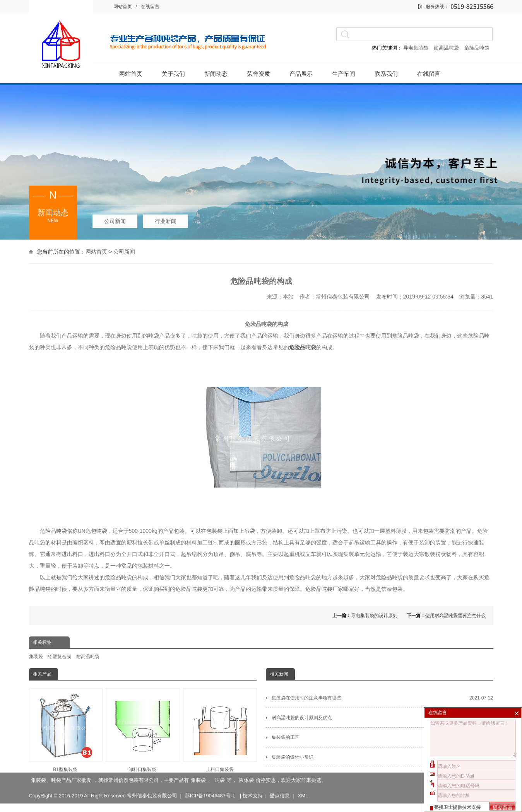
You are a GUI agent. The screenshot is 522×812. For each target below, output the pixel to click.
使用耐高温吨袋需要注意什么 (455, 616)
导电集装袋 (416, 48)
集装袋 (36, 657)
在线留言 (150, 7)
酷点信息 (280, 786)
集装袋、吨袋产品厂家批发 (61, 770)
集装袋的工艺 (383, 737)
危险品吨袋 (477, 48)
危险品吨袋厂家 (324, 589)
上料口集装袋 (220, 730)
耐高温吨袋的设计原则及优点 (383, 718)
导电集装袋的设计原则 (374, 616)
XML (303, 786)
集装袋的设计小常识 (383, 757)
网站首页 (123, 7)
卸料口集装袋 (142, 730)
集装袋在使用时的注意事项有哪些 (383, 698)
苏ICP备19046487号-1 (211, 786)
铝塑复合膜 (60, 657)
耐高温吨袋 (447, 48)
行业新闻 (166, 219)
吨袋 (220, 770)
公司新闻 (115, 219)
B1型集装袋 (65, 730)
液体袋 (246, 770)
